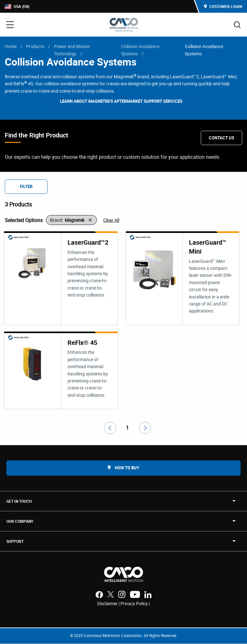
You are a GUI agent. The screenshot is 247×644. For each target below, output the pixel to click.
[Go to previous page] (110, 428)
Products (35, 46)
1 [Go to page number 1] (127, 428)
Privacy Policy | (135, 604)
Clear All (111, 220)
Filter (26, 186)
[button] (71, 220)
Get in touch (19, 501)
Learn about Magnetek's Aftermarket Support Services (121, 101)
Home (11, 46)
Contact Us (222, 138)
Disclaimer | (109, 604)
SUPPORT (15, 542)
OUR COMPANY (20, 521)
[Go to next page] (145, 428)
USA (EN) (17, 7)
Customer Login (223, 6)
